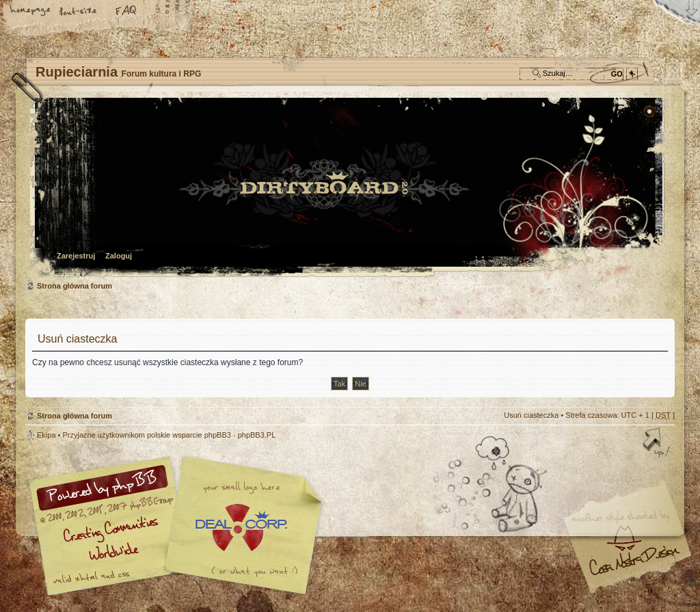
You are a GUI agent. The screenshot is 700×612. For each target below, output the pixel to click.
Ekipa (46, 435)
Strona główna (31, 12)
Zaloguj (119, 256)
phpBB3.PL (257, 435)
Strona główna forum (348, 188)
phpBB (179, 526)
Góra (658, 444)
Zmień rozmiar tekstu (79, 12)
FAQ (126, 12)
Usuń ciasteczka (531, 415)
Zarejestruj (76, 256)
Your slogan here (241, 528)
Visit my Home (634, 566)
